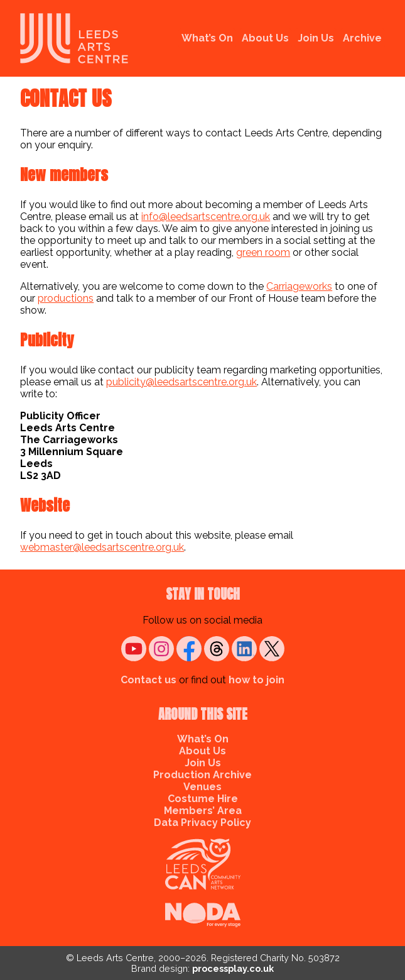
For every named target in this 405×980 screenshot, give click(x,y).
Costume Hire (203, 799)
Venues (202, 787)
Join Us (316, 38)
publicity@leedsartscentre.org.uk (181, 382)
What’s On (207, 38)
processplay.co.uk (233, 968)
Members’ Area (203, 811)
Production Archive (202, 775)
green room (263, 252)
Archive (362, 38)
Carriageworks (299, 286)
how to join (256, 680)
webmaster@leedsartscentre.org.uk (102, 547)
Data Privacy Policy (202, 823)
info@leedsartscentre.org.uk (206, 217)
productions (66, 298)
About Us (265, 38)
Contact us (148, 680)
